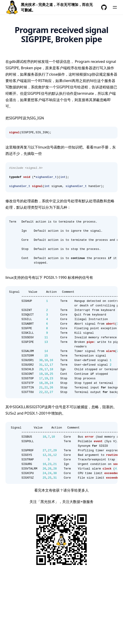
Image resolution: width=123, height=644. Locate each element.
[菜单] (115, 7)
